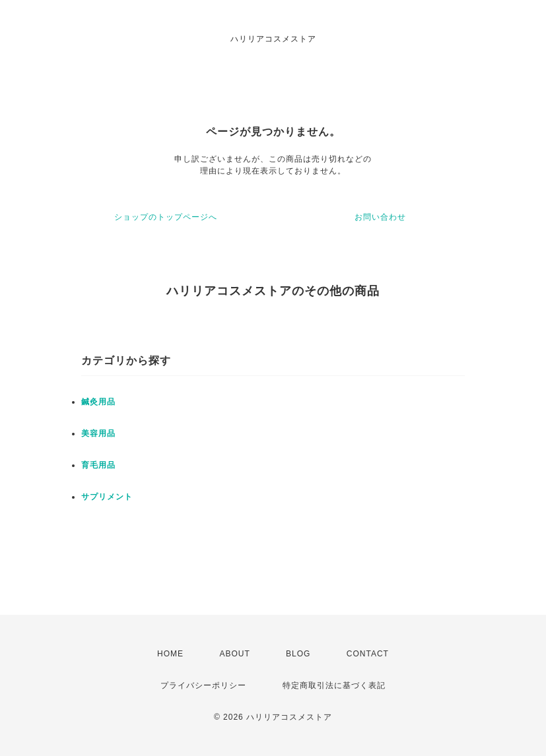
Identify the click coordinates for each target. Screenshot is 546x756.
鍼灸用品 (98, 402)
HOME (170, 654)
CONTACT (368, 654)
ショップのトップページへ (166, 217)
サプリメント (107, 497)
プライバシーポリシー (203, 685)
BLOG (298, 654)
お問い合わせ (380, 217)
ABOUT (234, 654)
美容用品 (98, 433)
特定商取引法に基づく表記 (334, 685)
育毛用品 (98, 465)
